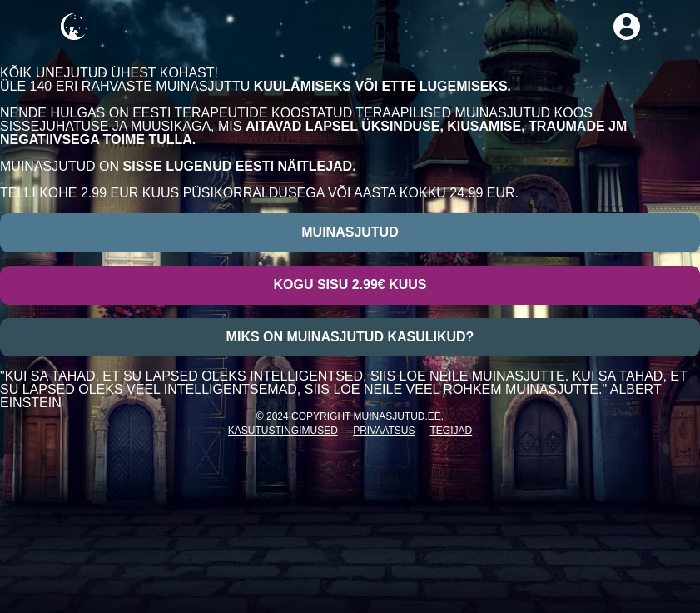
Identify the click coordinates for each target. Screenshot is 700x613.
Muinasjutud (350, 232)
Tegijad (452, 431)
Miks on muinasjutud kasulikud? (350, 337)
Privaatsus (384, 431)
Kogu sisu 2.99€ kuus (350, 284)
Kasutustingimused (283, 431)
